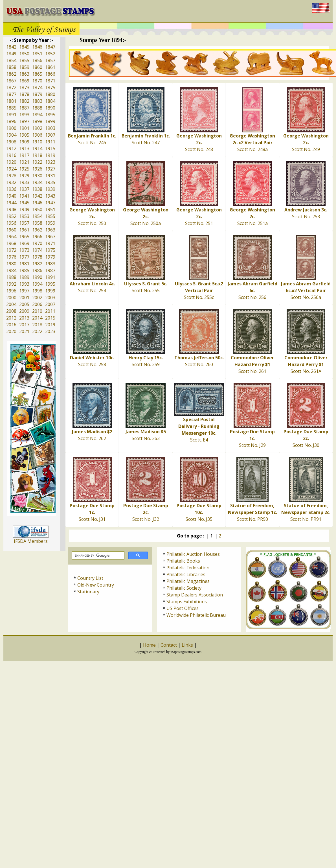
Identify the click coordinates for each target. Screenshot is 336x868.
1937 (24, 189)
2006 (37, 304)
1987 (50, 270)
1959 (50, 223)
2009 (24, 311)
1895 (50, 115)
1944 (11, 203)
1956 (11, 223)
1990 (37, 277)
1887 (24, 108)
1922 (37, 162)
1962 (37, 230)
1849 (11, 54)
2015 (50, 318)
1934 (37, 182)
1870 (37, 81)
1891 (11, 115)
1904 (11, 135)
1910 (37, 142)
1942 (37, 196)
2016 (11, 325)
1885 (11, 108)
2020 (11, 331)
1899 (50, 121)
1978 (37, 257)
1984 (11, 270)
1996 (11, 291)
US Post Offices (183, 608)
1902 (37, 128)
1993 (24, 284)
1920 (11, 162)
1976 (11, 257)
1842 (11, 47)
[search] (97, 556)
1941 (24, 196)
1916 (11, 155)
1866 (50, 74)
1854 (11, 60)
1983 (50, 264)
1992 (11, 284)
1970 (37, 243)
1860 (37, 67)
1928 (11, 176)
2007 (50, 304)
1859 (24, 67)
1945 (24, 203)
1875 (50, 88)
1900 (11, 128)
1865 (37, 74)
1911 (50, 142)
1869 (24, 81)
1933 (24, 182)
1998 (37, 291)
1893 (24, 115)
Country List (90, 578)
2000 (11, 298)
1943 (50, 196)
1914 (37, 148)
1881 (11, 101)
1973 (24, 250)
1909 (24, 142)
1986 (37, 270)
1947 (50, 203)
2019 (50, 325)
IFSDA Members (31, 541)
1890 (50, 108)
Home (149, 645)
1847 (50, 47)
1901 (24, 128)
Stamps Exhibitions (187, 602)
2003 (50, 298)
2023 (50, 331)
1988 (11, 277)
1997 (24, 291)
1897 (24, 121)
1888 (37, 108)
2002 (37, 298)
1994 (37, 284)
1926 (37, 169)
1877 (11, 94)
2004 (11, 304)
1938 (37, 189)
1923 (50, 162)
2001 (24, 298)
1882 (24, 101)
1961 (24, 230)
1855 (24, 60)
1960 (11, 230)
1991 (50, 277)
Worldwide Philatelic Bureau (196, 615)
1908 (11, 142)
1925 (24, 169)
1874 (37, 88)
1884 (50, 101)
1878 (24, 94)
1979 (50, 257)
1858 (11, 67)
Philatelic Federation (188, 568)
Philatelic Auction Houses (193, 554)
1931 (50, 176)
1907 (50, 135)
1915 (50, 148)
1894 (37, 115)
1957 (24, 223)
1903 (50, 128)
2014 (37, 318)
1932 (11, 182)
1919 (50, 155)
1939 (50, 189)
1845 (24, 47)
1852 (50, 54)
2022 (37, 331)
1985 (24, 270)
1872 (11, 88)
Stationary (88, 592)
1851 (37, 54)
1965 (24, 237)
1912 (11, 148)
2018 (37, 325)
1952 (11, 216)
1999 (50, 291)
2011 (50, 311)
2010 (37, 311)
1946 (37, 203)
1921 (24, 162)
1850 (24, 54)
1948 (11, 209)
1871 (50, 81)
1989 (24, 277)
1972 (11, 250)
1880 (50, 94)
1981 (24, 264)
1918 (37, 155)
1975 (50, 250)
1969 (24, 243)
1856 (37, 60)
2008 (11, 311)
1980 (11, 264)
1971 (50, 243)
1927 (50, 169)
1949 (24, 209)
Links (187, 645)
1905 (24, 135)
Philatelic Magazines (188, 581)
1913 (24, 148)
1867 (11, 81)
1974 (37, 250)
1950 (37, 209)
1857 (50, 60)
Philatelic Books (183, 561)
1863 (24, 74)
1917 (24, 155)
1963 (50, 230)
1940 (11, 196)
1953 (24, 216)
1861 (50, 67)
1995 (50, 284)
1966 (37, 237)
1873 (24, 88)
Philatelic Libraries (186, 574)
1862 (11, 74)
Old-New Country (96, 585)
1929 (24, 176)
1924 (11, 169)
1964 (11, 237)
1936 (11, 189)
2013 (24, 318)
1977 (24, 257)
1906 (37, 135)
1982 (37, 264)
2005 (24, 304)
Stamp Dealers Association (195, 595)
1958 (37, 223)
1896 (11, 121)
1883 (37, 101)
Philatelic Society (184, 588)
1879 (37, 94)
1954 (37, 216)
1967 (50, 237)
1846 (37, 47)
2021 (24, 331)
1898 (37, 121)
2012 (11, 318)
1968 (11, 243)
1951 (50, 209)
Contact (169, 645)
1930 (37, 176)
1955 (50, 216)
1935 (50, 182)
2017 (24, 325)
